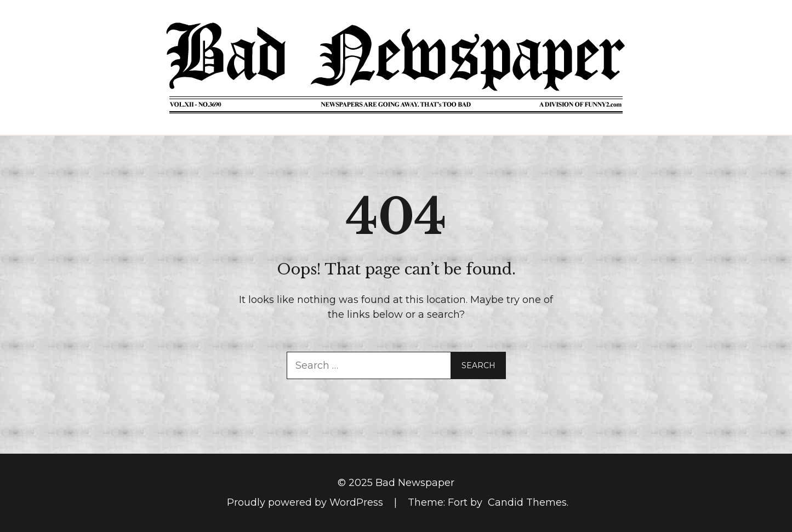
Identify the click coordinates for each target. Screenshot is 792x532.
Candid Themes (527, 502)
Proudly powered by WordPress (306, 502)
